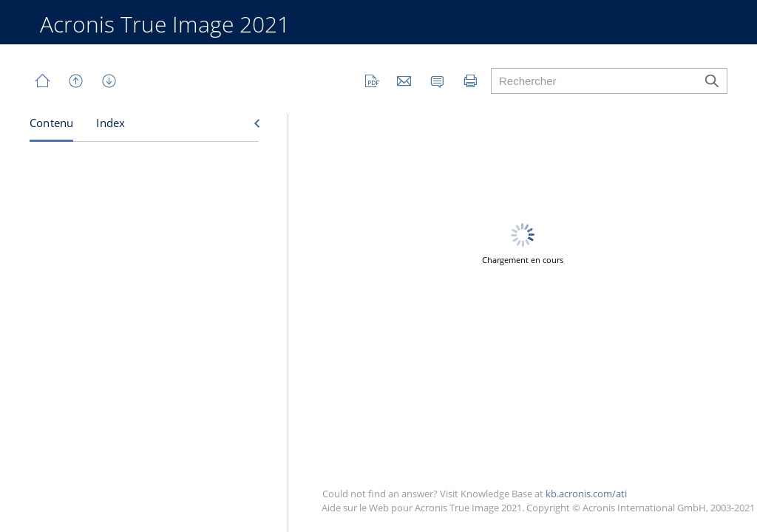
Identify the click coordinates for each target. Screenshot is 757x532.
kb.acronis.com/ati (586, 494)
